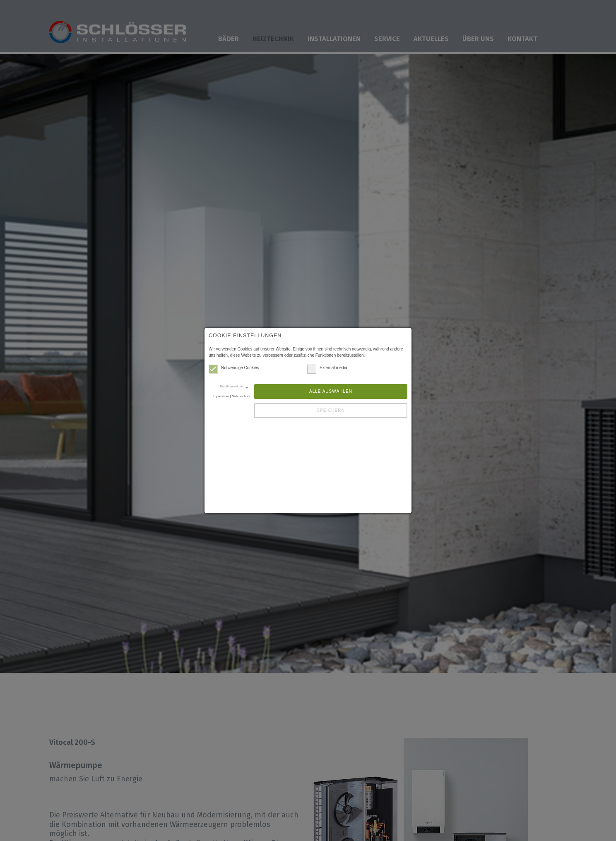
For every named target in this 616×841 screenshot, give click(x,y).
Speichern (331, 410)
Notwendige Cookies (234, 368)
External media (327, 368)
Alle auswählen (331, 391)
